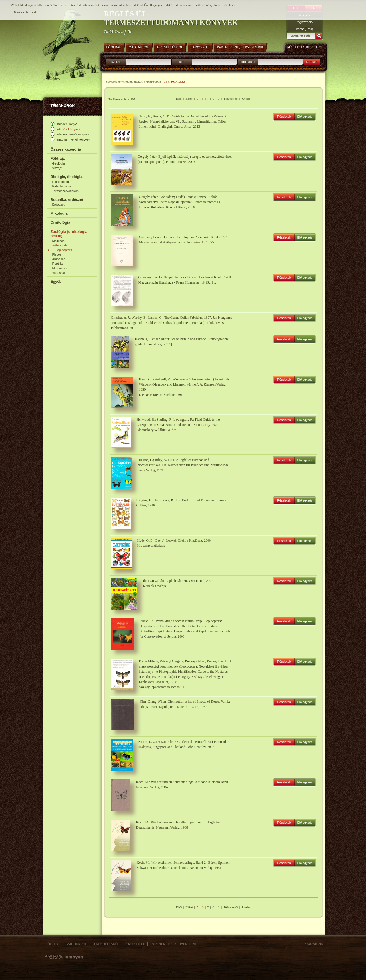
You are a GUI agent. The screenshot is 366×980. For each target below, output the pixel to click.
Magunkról (77, 944)
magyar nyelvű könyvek (74, 139)
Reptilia (58, 264)
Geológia (59, 163)
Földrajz (58, 158)
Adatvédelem (314, 944)
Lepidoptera (64, 250)
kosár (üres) (305, 29)
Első (179, 99)
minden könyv (67, 124)
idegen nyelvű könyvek (73, 134)
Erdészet (58, 205)
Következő (231, 99)
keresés (312, 62)
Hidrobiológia (61, 182)
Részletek (284, 117)
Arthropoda (60, 245)
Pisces (57, 254)
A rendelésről (106, 944)
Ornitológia (60, 222)
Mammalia (60, 268)
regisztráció (305, 22)
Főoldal (53, 944)
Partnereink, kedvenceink (174, 944)
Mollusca (58, 241)
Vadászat (59, 273)
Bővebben (229, 5)
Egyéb (56, 281)
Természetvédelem (65, 191)
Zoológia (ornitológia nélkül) (69, 234)
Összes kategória (66, 149)
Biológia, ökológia (67, 177)
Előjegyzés (305, 117)
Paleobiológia (62, 186)
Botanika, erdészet (67, 200)
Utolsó (246, 99)
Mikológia (59, 213)
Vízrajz (57, 168)
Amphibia (59, 259)
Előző (189, 99)
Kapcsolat (135, 944)
